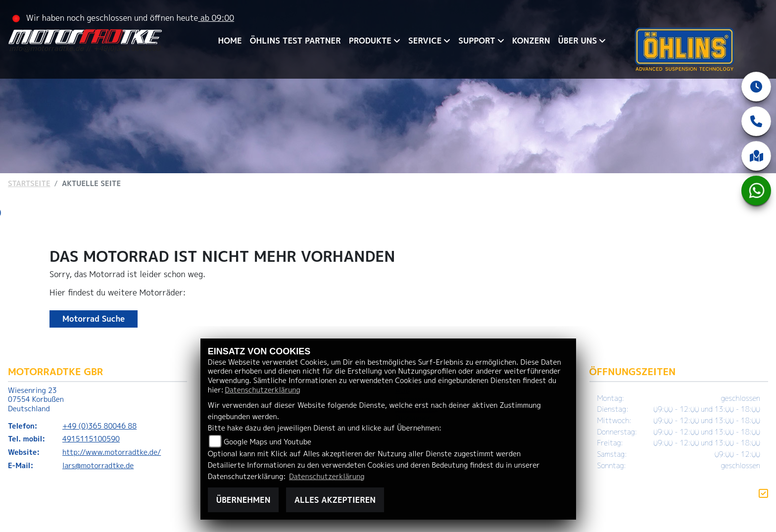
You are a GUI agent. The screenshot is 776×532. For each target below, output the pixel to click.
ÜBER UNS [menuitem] (577, 41)
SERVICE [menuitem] (425, 41)
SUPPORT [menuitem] (477, 41)
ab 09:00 (216, 18)
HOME (230, 41)
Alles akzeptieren (335, 500)
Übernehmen (243, 500)
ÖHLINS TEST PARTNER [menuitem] (295, 41)
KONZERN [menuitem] (531, 41)
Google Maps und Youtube (267, 442)
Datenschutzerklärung (262, 390)
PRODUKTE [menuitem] (370, 41)
